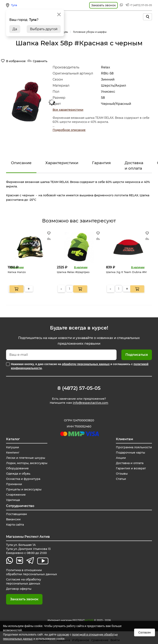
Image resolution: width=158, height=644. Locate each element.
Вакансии (13, 519)
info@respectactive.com (91, 403)
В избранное (16, 61)
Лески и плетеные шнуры (26, 458)
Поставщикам (16, 514)
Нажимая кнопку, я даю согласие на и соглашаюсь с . (80, 366)
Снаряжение (16, 495)
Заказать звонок (24, 599)
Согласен (145, 632)
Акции (121, 458)
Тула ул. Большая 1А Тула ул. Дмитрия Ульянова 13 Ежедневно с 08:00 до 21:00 (28, 549)
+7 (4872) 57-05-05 (141, 5)
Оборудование (17, 468)
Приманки (14, 484)
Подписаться (137, 355)
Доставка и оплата (134, 166)
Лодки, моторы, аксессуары (27, 463)
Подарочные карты (130, 453)
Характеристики (62, 163)
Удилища (13, 500)
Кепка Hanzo (17, 272)
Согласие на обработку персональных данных (24, 581)
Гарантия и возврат (131, 468)
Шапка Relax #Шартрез (73, 272)
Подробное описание (69, 130)
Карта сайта (15, 525)
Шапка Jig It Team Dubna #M (126, 272)
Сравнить (40, 61)
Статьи (121, 479)
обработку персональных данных (86, 364)
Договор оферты (19, 589)
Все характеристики (68, 110)
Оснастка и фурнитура (23, 479)
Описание (21, 163)
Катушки (13, 447)
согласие (63, 634)
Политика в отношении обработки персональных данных (32, 572)
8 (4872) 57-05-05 (79, 388)
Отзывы (122, 474)
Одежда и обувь (18, 474)
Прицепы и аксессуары (24, 489)
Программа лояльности (134, 447)
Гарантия (101, 163)
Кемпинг (13, 453)
